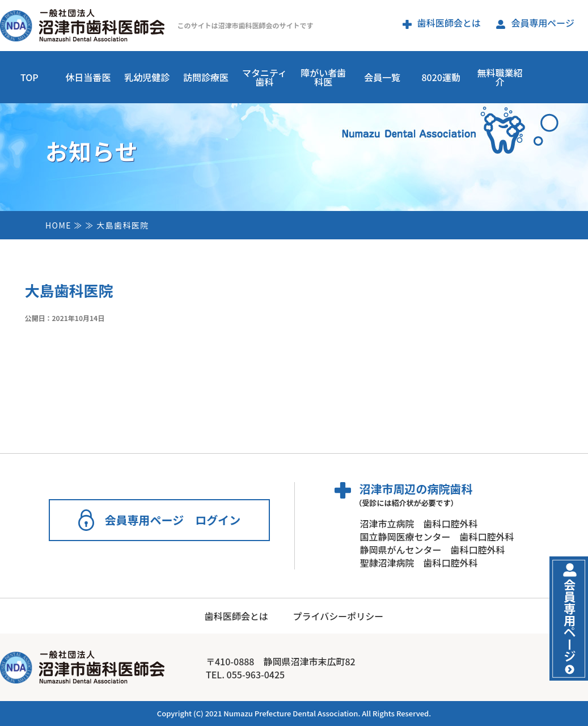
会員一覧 (382, 77)
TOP (29, 77)
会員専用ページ (535, 23)
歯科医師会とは (442, 23)
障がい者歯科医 (323, 77)
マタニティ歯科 (265, 77)
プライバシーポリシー (338, 616)
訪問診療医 (206, 77)
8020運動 (441, 77)
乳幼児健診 (147, 77)
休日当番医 (88, 77)
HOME (58, 225)
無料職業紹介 (500, 77)
